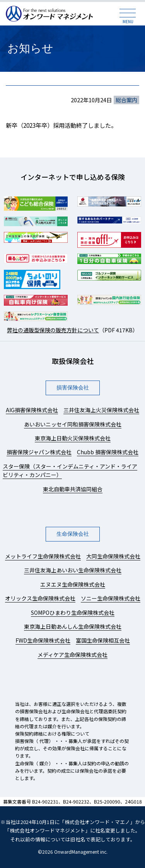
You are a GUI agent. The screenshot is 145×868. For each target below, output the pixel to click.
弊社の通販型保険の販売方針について (53, 330)
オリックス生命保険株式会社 (40, 598)
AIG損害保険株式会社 (32, 410)
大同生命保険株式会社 (113, 556)
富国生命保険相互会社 (103, 640)
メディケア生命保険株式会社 (72, 655)
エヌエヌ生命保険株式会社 (73, 584)
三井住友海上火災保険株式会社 (101, 410)
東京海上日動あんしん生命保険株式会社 (73, 626)
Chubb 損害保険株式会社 (108, 452)
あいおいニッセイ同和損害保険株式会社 (73, 424)
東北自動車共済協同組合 (73, 489)
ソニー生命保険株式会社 (111, 598)
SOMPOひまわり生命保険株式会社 (73, 613)
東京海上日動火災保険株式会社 (73, 438)
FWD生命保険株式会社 (43, 640)
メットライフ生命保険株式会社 (43, 556)
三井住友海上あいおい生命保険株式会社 (73, 570)
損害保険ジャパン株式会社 (39, 452)
